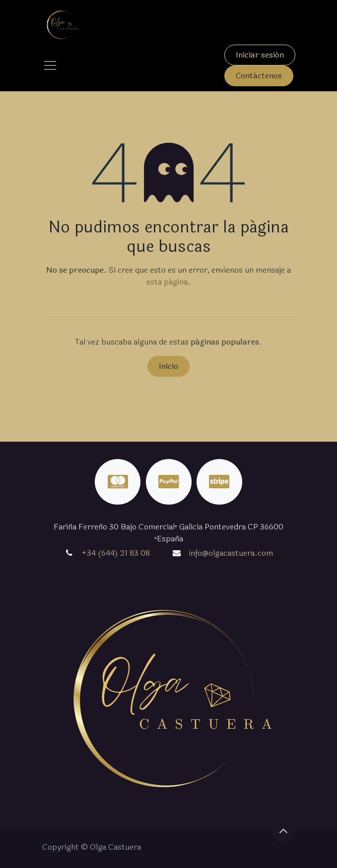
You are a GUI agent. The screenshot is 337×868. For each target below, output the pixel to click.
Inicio (168, 366)
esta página (167, 282)
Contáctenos (259, 76)
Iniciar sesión (260, 55)
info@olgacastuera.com (231, 553)
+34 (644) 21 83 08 (116, 553)
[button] (283, 831)
